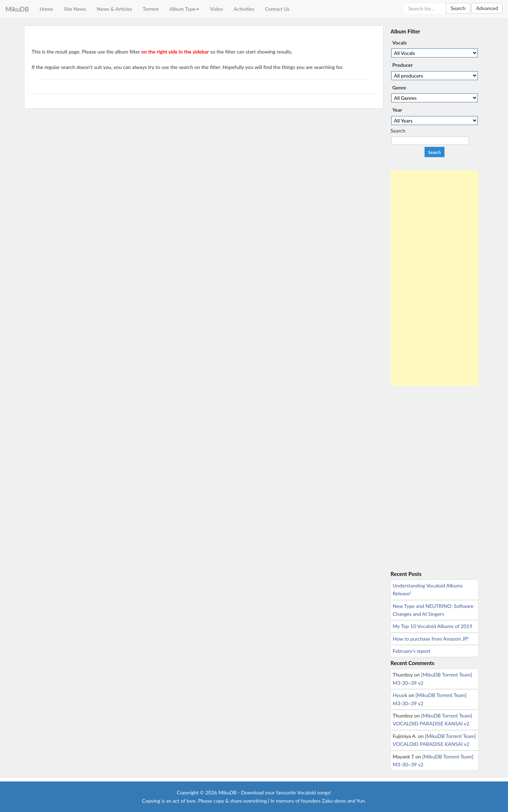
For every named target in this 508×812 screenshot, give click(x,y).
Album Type (184, 9)
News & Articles (114, 9)
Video (216, 9)
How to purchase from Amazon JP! (431, 639)
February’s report (412, 651)
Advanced (487, 8)
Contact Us (277, 9)
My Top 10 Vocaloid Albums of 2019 (433, 626)
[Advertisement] (435, 278)
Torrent (151, 9)
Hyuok (400, 695)
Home (46, 9)
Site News (75, 9)
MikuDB (17, 9)
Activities (244, 9)
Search (458, 8)
